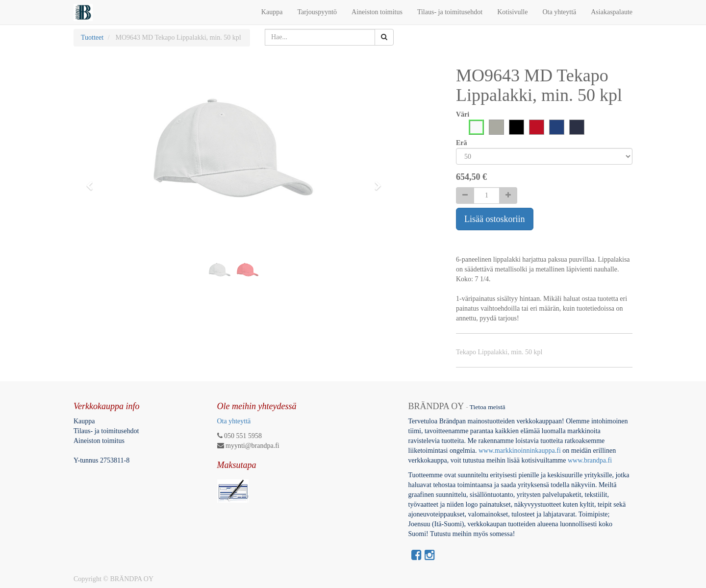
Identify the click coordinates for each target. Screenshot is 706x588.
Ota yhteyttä (234, 421)
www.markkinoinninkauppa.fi (520, 451)
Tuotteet (92, 37)
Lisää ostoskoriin (495, 219)
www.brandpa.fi (591, 460)
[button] (93, 181)
